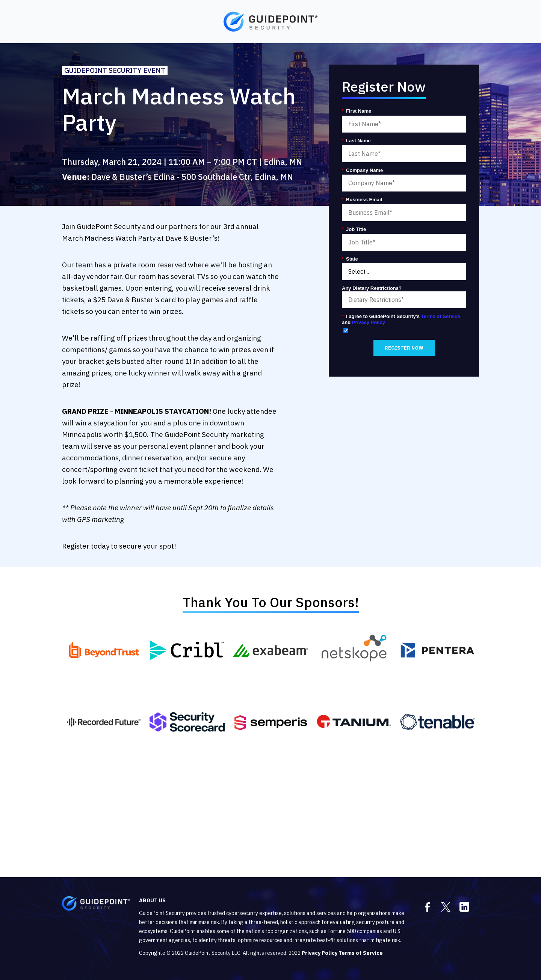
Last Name (356, 141)
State (350, 259)
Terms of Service (441, 316)
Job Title (354, 229)
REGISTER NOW (404, 348)
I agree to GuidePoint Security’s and (401, 319)
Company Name (362, 170)
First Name (357, 111)
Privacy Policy (369, 322)
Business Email (362, 200)
